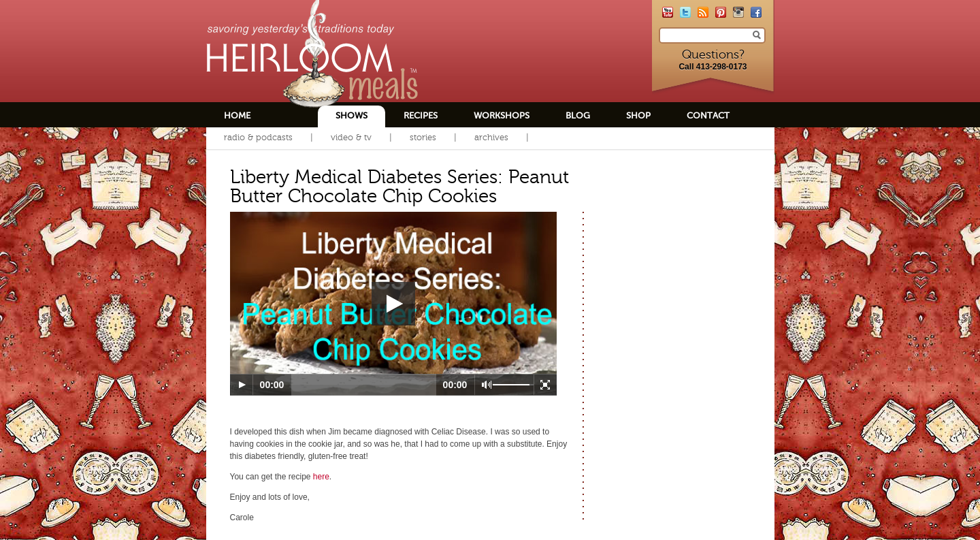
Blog (578, 115)
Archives (491, 137)
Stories (423, 137)
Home (237, 115)
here (321, 477)
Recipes (421, 115)
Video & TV (351, 137)
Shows (352, 115)
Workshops (502, 115)
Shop (638, 115)
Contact (708, 115)
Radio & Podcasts (258, 137)
